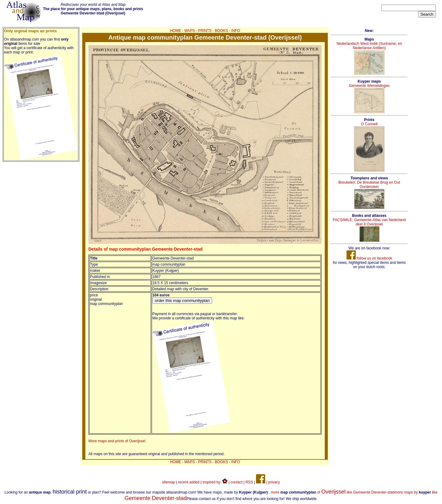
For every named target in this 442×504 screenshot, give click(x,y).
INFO (236, 31)
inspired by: (215, 482)
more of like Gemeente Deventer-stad (333, 492)
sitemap (169, 482)
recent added (189, 482)
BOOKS (221, 31)
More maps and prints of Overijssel (117, 441)
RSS (249, 482)
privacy (274, 482)
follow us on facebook (369, 258)
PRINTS (205, 31)
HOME (176, 31)
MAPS (190, 31)
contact (237, 482)
